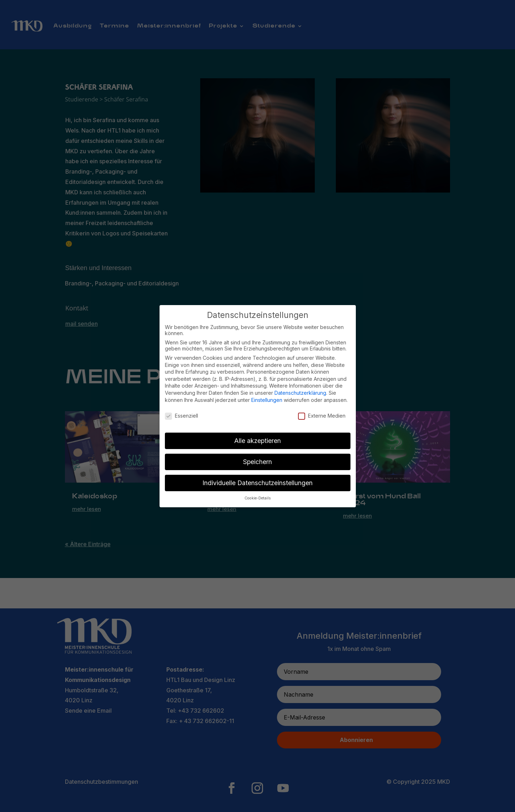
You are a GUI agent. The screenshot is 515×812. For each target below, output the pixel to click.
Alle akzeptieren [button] (257, 441)
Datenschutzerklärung (300, 393)
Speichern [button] (257, 462)
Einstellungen (267, 400)
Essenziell (181, 416)
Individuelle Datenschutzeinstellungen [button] (257, 483)
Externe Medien (322, 416)
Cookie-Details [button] (258, 498)
